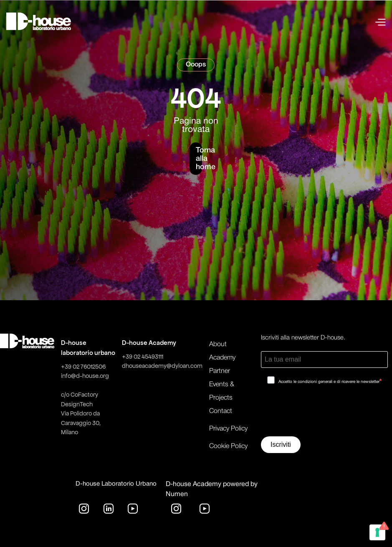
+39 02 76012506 (83, 367)
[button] (307, 21)
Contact (221, 411)
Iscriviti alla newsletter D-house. (303, 338)
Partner (220, 371)
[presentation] (324, 413)
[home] (39, 21)
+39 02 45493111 (143, 357)
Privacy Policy (228, 429)
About (218, 344)
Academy (222, 358)
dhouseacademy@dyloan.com (162, 366)
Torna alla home (199, 159)
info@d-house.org (85, 376)
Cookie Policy (228, 446)
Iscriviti (281, 444)
